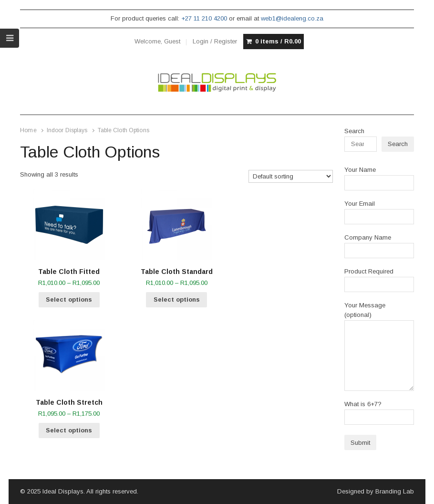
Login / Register (215, 41)
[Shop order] (291, 176)
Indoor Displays (67, 130)
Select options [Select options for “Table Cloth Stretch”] (69, 430)
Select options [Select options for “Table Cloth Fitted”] (69, 299)
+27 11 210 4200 (204, 18)
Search (354, 131)
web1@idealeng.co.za (292, 18)
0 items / (278, 42)
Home (28, 130)
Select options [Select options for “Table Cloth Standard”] (177, 299)
